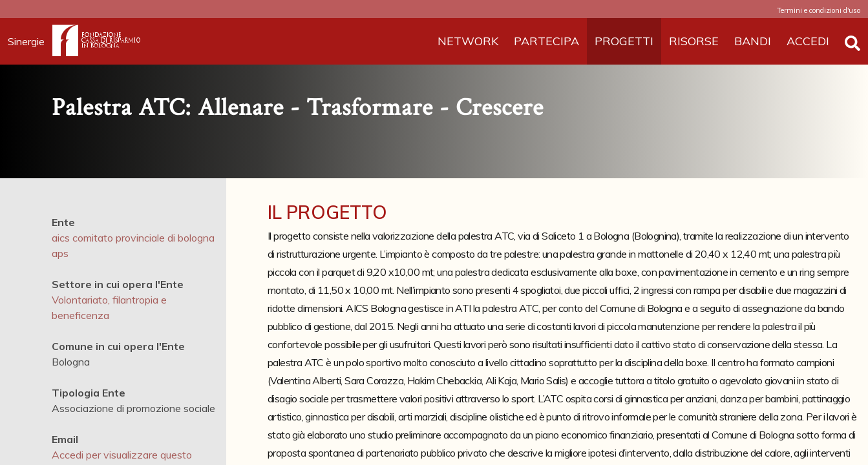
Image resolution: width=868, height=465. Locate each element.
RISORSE (694, 41)
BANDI (753, 41)
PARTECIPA (546, 41)
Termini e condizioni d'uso (819, 10)
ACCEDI (808, 41)
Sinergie (30, 41)
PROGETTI (624, 41)
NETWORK (468, 41)
